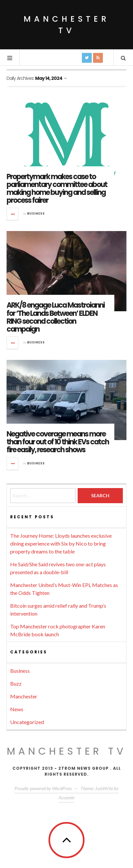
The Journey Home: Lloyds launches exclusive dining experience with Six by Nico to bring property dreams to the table (61, 543)
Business (36, 213)
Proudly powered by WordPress (43, 788)
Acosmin (66, 798)
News (17, 709)
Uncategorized (27, 722)
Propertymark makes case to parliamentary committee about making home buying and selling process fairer (57, 189)
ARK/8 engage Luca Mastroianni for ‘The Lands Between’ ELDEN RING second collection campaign (56, 317)
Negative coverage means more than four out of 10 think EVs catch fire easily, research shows (58, 442)
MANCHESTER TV (67, 751)
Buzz (16, 683)
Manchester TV (66, 25)
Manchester (24, 696)
